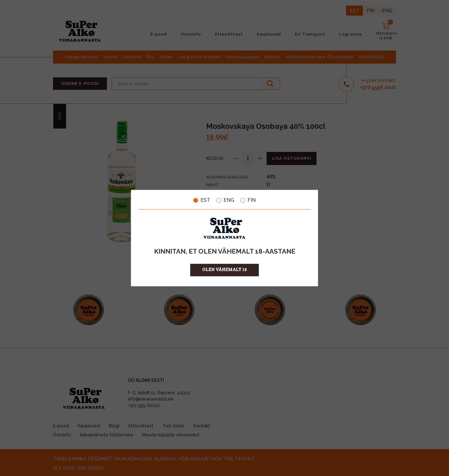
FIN (248, 200)
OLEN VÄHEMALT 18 (225, 270)
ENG (225, 200)
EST (202, 200)
